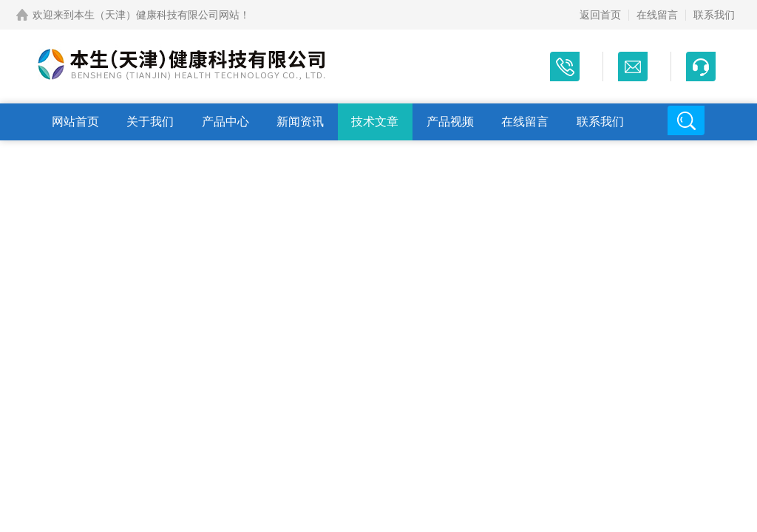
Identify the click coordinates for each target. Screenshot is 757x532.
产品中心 (225, 122)
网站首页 (75, 122)
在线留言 (657, 15)
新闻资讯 (300, 122)
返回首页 (600, 15)
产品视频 (450, 122)
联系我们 (714, 15)
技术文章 (375, 122)
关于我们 (150, 122)
